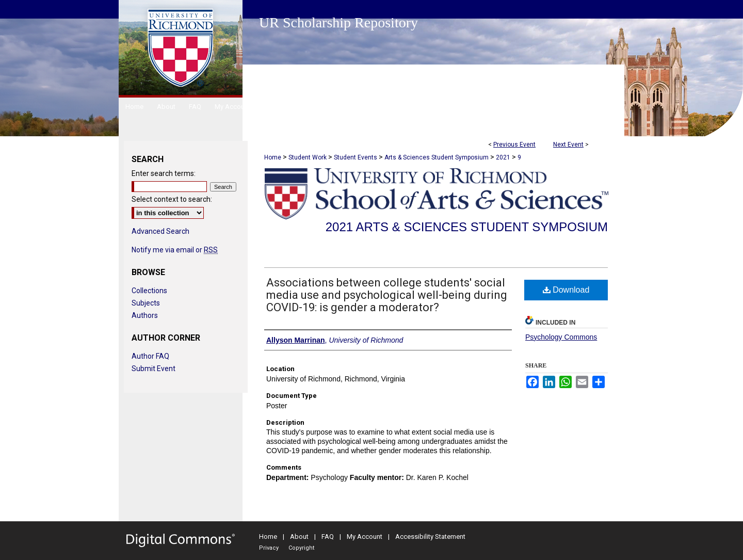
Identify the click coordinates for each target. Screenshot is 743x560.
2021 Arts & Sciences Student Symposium (467, 227)
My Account (365, 537)
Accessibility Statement (430, 537)
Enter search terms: (164, 173)
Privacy (269, 548)
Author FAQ (150, 356)
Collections (149, 291)
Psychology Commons (561, 337)
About (299, 537)
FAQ (328, 537)
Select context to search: (172, 199)
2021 (504, 157)
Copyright (301, 548)
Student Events (356, 157)
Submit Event (154, 369)
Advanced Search (160, 231)
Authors (145, 315)
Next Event (568, 145)
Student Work (308, 157)
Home (273, 157)
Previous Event (514, 145)
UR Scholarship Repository (338, 22)
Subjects (146, 303)
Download (566, 290)
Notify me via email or (175, 250)
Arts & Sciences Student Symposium (437, 157)
